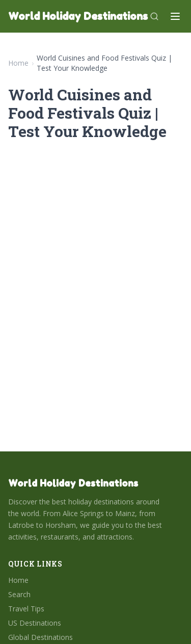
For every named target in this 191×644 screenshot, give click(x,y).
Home (18, 63)
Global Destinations (40, 637)
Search (19, 594)
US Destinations (35, 623)
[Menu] (175, 16)
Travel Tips (26, 609)
